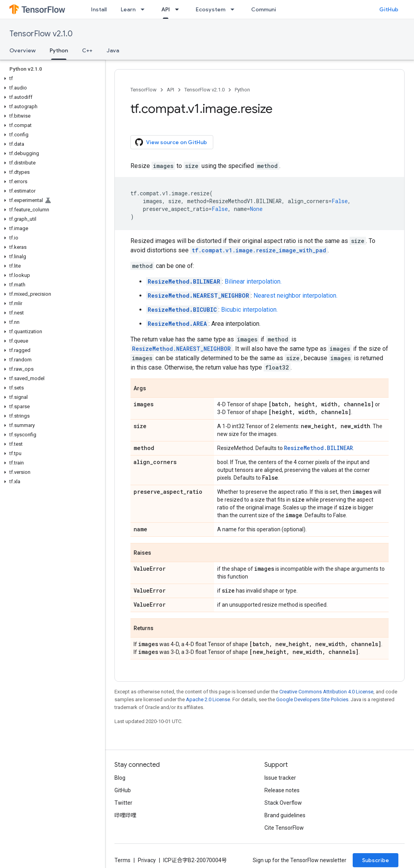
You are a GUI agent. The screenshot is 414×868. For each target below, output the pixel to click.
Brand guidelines (285, 815)
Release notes (282, 790)
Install (99, 9)
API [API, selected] (166, 9)
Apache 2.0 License (208, 699)
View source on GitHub (171, 142)
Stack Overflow (283, 803)
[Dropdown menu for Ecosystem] (235, 9)
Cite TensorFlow (284, 828)
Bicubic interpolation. (249, 310)
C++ (87, 50)
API (170, 90)
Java (113, 50)
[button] (51, 79)
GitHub (389, 9)
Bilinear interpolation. (253, 281)
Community (266, 9)
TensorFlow (144, 90)
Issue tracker (280, 778)
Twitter (123, 803)
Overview (22, 50)
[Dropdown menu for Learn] (145, 9)
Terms (122, 860)
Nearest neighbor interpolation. (295, 296)
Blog (120, 778)
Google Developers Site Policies (312, 699)
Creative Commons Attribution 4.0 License (326, 692)
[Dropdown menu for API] (179, 9)
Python (242, 90)
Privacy (147, 860)
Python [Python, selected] (59, 50)
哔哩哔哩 (125, 815)
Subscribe (376, 860)
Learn (128, 9)
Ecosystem (211, 9)
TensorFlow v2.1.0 (41, 34)
